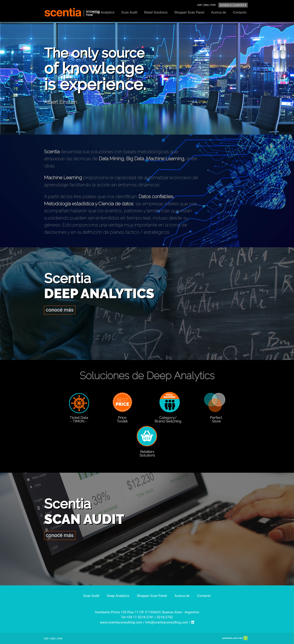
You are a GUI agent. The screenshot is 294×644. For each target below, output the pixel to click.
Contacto (240, 12)
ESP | (201, 5)
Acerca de (219, 12)
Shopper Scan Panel (189, 12)
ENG (53, 639)
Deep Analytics (103, 12)
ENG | (207, 5)
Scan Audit (129, 12)
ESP (46, 639)
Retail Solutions (156, 12)
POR (213, 5)
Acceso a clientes (233, 5)
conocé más (60, 310)
